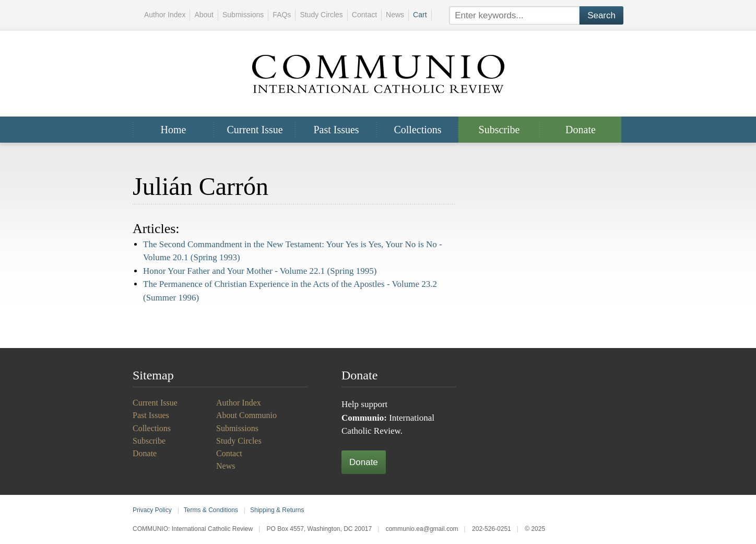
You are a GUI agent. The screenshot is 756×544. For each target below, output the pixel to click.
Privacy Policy (152, 510)
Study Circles (321, 15)
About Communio (246, 415)
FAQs (282, 15)
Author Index (165, 15)
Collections (417, 130)
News (395, 15)
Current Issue (255, 130)
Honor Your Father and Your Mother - (260, 271)
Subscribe (499, 130)
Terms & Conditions (211, 510)
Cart (420, 15)
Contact (364, 15)
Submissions (243, 15)
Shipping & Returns (277, 510)
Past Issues (336, 130)
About (204, 15)
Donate (581, 130)
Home (174, 130)
